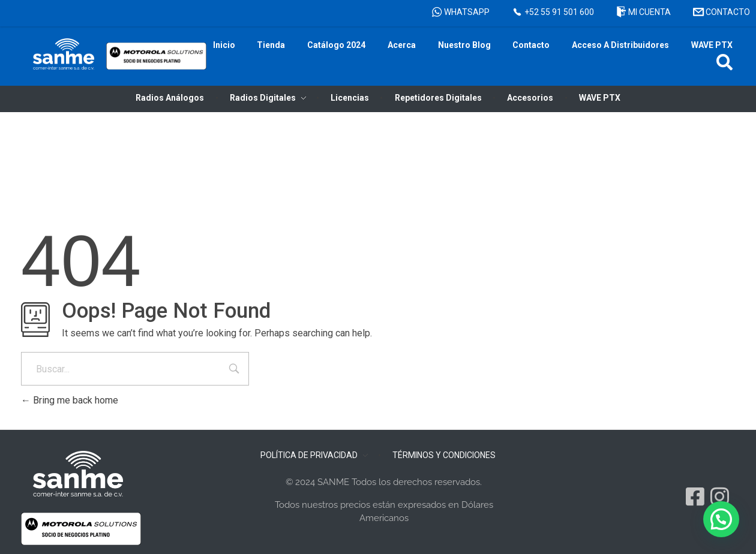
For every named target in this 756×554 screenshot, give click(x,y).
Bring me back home (70, 400)
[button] (724, 62)
